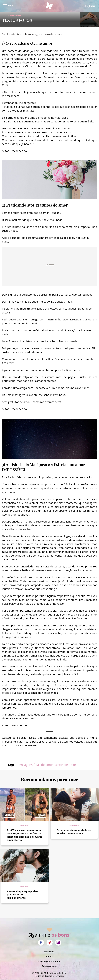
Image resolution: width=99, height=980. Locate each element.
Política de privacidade (49, 961)
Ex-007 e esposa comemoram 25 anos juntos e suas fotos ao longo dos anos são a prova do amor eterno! (25, 835)
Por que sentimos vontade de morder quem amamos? (74, 832)
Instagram (58, 943)
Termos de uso (49, 966)
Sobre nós (49, 952)
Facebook (41, 943)
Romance (25, 825)
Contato (49, 956)
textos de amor (65, 765)
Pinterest (50, 943)
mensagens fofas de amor (35, 765)
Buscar (93, 6)
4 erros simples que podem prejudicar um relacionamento (23, 894)
